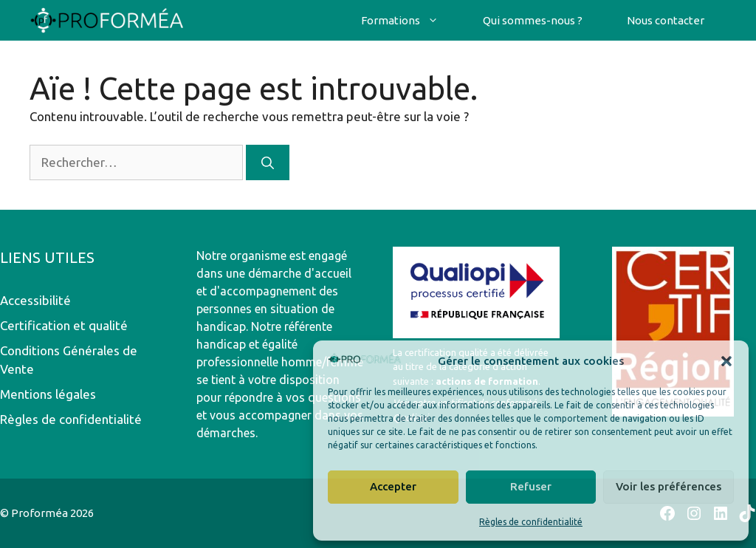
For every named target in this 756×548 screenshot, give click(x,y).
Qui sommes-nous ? (533, 20)
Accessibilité (35, 300)
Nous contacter (666, 20)
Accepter (393, 486)
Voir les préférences (669, 486)
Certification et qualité (64, 325)
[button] (726, 361)
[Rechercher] (268, 162)
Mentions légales (48, 394)
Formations (411, 20)
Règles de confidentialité (531, 522)
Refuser (531, 486)
